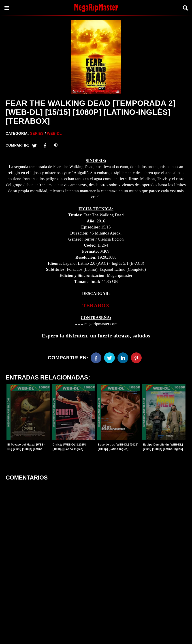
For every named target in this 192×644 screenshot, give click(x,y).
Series (37, 133)
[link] (96, 306)
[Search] (185, 8)
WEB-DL (54, 133)
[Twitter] (34, 145)
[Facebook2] (45, 145)
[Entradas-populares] (28, 412)
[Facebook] (96, 358)
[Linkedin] (123, 358)
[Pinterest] (56, 145)
